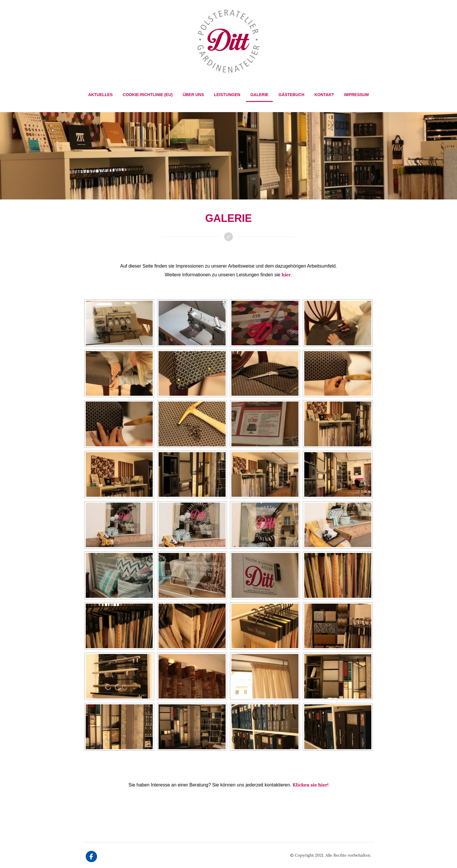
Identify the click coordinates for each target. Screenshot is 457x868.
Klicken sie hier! (311, 785)
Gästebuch (292, 95)
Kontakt (324, 95)
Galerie (259, 95)
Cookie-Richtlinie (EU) (148, 95)
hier (286, 275)
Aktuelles (101, 95)
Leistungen (227, 95)
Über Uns (193, 95)
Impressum (357, 95)
